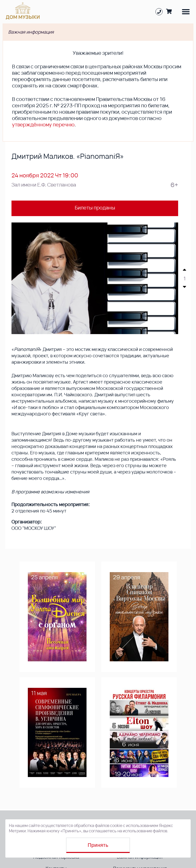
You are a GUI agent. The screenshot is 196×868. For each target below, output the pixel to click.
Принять (98, 845)
